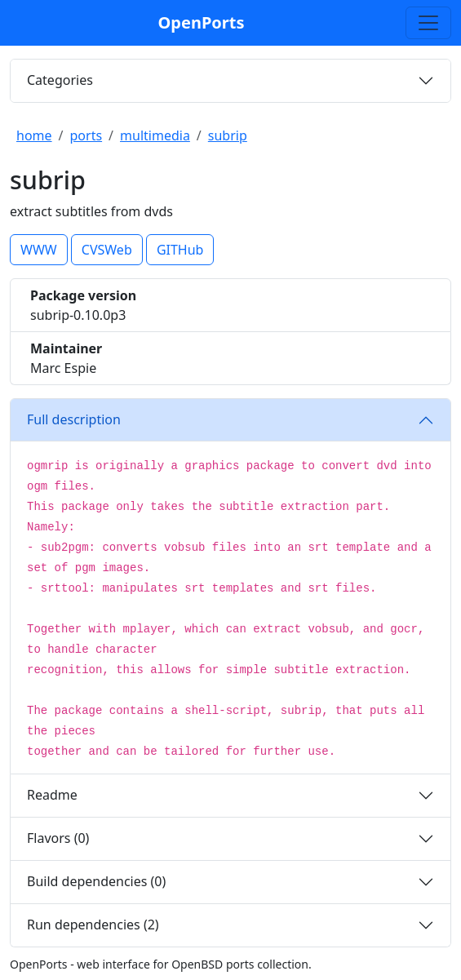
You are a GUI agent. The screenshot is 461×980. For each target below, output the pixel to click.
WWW (39, 250)
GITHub (180, 250)
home (34, 135)
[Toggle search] (428, 23)
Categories (60, 80)
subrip (228, 135)
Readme (52, 795)
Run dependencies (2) (93, 925)
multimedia (155, 135)
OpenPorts (202, 22)
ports (86, 135)
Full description (74, 419)
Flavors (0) (58, 838)
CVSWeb (107, 250)
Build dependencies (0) (96, 881)
